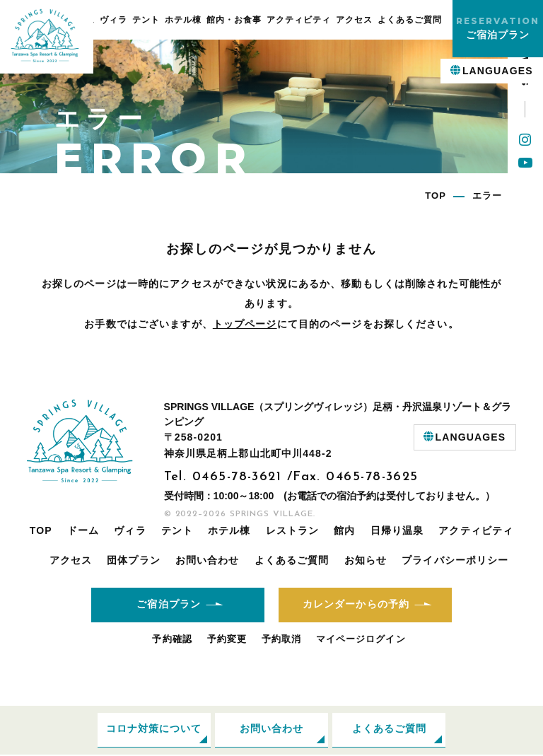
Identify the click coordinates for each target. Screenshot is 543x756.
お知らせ (366, 560)
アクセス (354, 20)
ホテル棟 (183, 20)
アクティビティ (299, 20)
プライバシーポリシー (455, 560)
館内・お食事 (234, 20)
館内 (344, 530)
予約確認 (172, 640)
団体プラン (134, 560)
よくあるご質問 (410, 20)
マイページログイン (361, 640)
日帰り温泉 (397, 530)
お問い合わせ (208, 560)
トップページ (245, 324)
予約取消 (281, 640)
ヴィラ (113, 20)
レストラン (293, 530)
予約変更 (227, 640)
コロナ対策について (154, 731)
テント (146, 20)
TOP (41, 530)
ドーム (83, 530)
